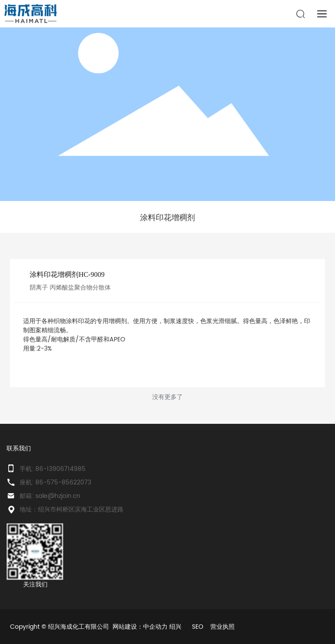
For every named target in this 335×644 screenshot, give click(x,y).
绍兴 (175, 627)
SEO (198, 627)
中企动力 (155, 627)
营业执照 (222, 627)
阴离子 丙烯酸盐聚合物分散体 (70, 288)
